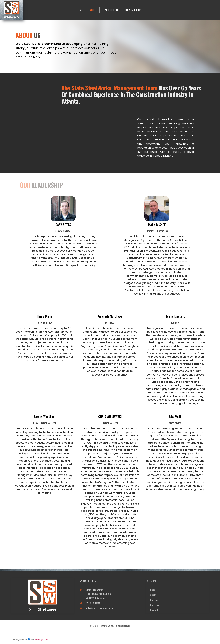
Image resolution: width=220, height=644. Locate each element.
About (94, 10)
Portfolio (112, 10)
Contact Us (134, 10)
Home (79, 10)
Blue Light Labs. (42, 639)
